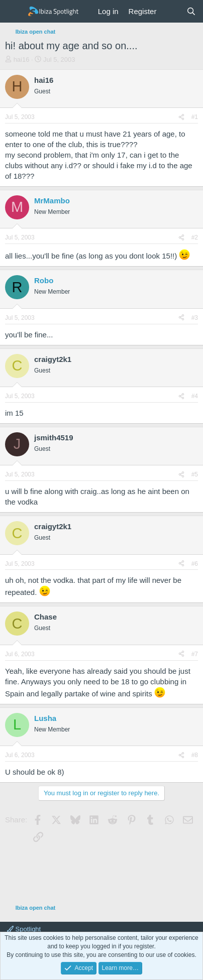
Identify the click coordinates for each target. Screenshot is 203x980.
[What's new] (171, 11)
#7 (195, 654)
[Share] (181, 117)
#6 (195, 564)
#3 (195, 318)
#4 (195, 396)
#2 (195, 237)
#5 (195, 474)
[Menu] (14, 12)
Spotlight (24, 929)
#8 (195, 755)
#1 (195, 117)
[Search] (191, 11)
